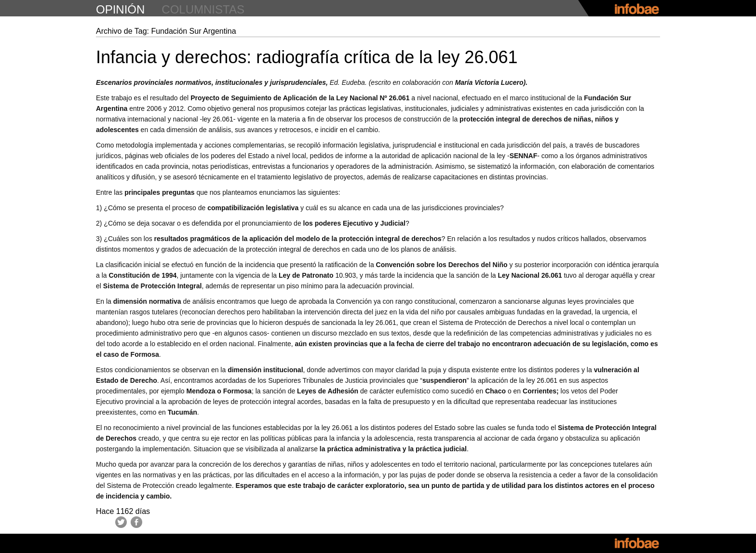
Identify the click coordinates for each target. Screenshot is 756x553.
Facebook (136, 522)
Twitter (121, 522)
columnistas (203, 9)
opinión (120, 9)
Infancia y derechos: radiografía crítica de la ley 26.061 (307, 57)
